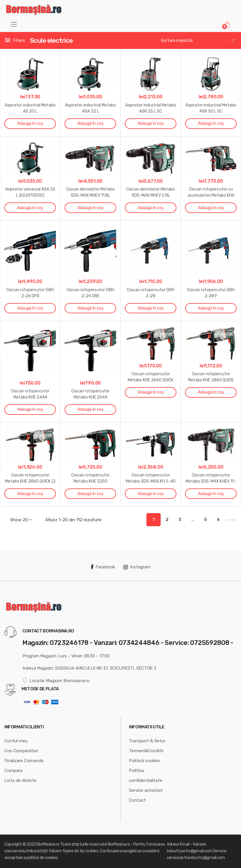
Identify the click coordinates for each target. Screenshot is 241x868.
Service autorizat (146, 790)
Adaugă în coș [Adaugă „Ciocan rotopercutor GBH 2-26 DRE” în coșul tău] (90, 308)
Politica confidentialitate (146, 775)
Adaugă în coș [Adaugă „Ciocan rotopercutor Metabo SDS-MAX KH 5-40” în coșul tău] (151, 494)
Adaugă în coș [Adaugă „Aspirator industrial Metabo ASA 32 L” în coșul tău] (90, 123)
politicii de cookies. (42, 858)
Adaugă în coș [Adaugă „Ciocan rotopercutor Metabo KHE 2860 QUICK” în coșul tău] (211, 392)
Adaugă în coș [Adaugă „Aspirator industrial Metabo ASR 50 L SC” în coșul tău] (211, 123)
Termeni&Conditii (146, 751)
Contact (137, 800)
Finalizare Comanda (24, 761)
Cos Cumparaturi (21, 751)
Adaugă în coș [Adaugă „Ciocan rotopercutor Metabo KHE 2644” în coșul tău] (90, 409)
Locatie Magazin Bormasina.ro (56, 681)
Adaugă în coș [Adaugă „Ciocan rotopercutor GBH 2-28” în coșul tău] (151, 308)
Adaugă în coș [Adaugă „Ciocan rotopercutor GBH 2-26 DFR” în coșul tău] (30, 308)
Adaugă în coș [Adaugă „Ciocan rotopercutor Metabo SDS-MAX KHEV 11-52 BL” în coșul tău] (211, 494)
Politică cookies (145, 761)
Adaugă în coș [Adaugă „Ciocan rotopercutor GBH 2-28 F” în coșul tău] (211, 308)
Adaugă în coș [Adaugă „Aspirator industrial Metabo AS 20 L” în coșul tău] (30, 123)
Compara (13, 771)
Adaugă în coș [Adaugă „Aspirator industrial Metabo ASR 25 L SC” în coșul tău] (151, 123)
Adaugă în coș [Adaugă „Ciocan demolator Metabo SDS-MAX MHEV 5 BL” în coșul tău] (151, 208)
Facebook (103, 567)
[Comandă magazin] (198, 41)
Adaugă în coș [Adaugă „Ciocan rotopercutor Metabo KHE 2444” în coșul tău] (30, 409)
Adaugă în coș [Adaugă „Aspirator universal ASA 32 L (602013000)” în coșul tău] (30, 208)
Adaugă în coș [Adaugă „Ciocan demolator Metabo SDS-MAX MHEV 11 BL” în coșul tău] (90, 208)
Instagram (137, 567)
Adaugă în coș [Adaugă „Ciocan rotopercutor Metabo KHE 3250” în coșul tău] (90, 494)
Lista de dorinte (20, 780)
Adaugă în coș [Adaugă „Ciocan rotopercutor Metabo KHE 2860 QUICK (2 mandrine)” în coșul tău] (30, 494)
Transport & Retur (147, 741)
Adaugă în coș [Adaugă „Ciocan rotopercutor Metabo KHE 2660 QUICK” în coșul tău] (151, 392)
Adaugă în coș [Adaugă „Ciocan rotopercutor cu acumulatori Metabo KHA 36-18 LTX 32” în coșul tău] (211, 208)
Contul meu (16, 741)
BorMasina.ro (48, 844)
